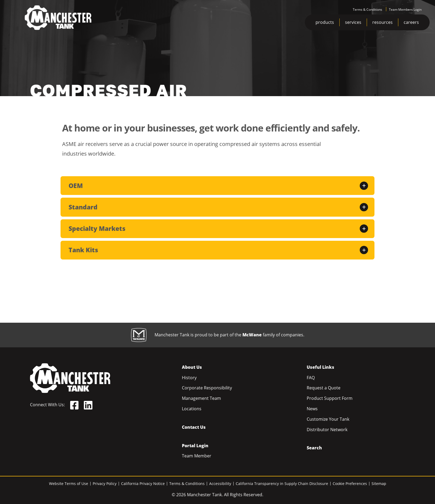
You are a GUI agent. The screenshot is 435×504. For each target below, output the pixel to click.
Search (314, 448)
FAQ (311, 378)
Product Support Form (330, 398)
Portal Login (195, 446)
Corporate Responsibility (207, 388)
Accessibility (220, 484)
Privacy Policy (105, 484)
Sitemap (379, 484)
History (189, 378)
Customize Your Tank (328, 419)
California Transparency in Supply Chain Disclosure (282, 484)
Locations (192, 409)
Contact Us (194, 427)
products (325, 22)
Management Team (201, 398)
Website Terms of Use (69, 484)
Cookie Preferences (350, 484)
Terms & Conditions (367, 10)
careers (411, 22)
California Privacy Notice (143, 484)
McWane (252, 335)
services (353, 22)
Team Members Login (405, 10)
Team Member (197, 456)
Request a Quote (324, 388)
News (312, 409)
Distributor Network (327, 430)
